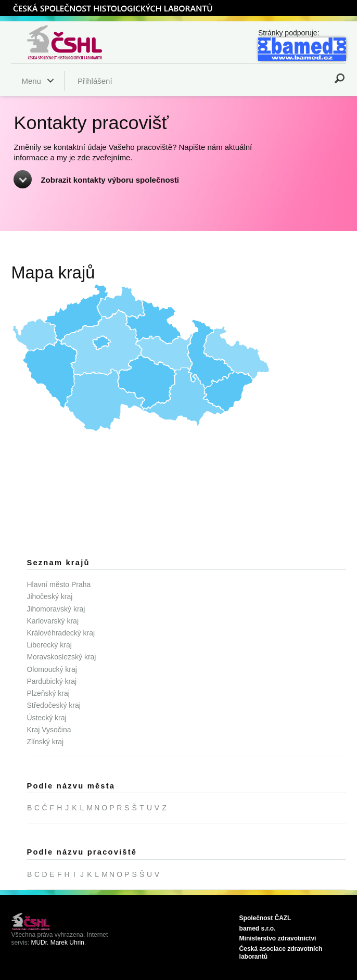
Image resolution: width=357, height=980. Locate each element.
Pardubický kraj (52, 681)
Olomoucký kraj (52, 669)
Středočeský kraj (53, 705)
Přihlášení (95, 81)
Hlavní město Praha (59, 584)
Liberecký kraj (49, 645)
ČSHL (112, 8)
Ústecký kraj (46, 718)
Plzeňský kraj (48, 693)
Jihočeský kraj (49, 596)
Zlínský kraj (45, 742)
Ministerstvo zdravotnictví (278, 938)
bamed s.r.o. (258, 928)
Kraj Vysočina (49, 730)
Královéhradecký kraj (61, 633)
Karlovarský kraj (53, 621)
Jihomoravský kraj (56, 609)
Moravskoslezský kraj (61, 657)
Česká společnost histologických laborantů (78, 42)
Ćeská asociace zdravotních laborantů (281, 953)
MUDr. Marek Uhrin (58, 943)
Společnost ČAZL (265, 918)
